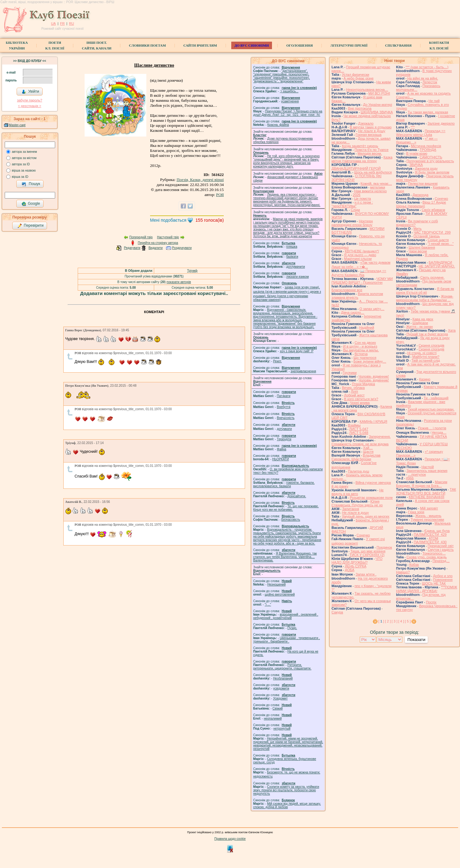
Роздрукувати (182, 248)
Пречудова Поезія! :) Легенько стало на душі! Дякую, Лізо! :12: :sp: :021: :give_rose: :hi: (288, 113)
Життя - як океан (419, 327)
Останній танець (426, 236)
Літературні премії (349, 45)
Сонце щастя (438, 240)
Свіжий (278, 708)
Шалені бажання (422, 247)
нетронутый (282, 728)
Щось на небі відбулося (373, 172)
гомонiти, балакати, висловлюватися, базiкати (284, 484)
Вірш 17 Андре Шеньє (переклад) (421, 204)
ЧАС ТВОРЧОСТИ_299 (432, 232)
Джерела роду (426, 168)
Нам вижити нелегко (370, 191)
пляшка (292, 247)
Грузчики (350, 373)
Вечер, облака (353, 388)
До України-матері (378, 105)
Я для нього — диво (360, 255)
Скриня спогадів (431, 345)
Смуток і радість (441, 550)
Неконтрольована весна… (367, 90)
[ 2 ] (388, 621)
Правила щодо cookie (230, 839)
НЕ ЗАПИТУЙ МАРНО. (437, 266)
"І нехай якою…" (441, 244)
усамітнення (290, 101)
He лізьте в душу (355, 513)
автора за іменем (24, 152)
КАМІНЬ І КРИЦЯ (374, 421)
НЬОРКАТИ (281, 459)
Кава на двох (423, 319)
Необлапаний (283, 678)
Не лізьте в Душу (372, 131)
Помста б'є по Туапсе (371, 150)
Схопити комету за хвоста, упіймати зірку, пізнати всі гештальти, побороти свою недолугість (286, 790)
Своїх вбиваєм (434, 210)
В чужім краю (417, 153)
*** (413, 127)
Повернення (443, 580)
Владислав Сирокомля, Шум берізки (356, 457)
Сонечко (363, 535)
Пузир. (292, 628)
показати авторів (179, 282)
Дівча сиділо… (353, 313)
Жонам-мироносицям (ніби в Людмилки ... (425, 298)
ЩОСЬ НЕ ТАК (434, 583)
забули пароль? (29, 100)
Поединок (384, 547)
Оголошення (300, 45)
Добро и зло (443, 576)
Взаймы (354, 425)
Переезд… (441, 561)
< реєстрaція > (29, 106)
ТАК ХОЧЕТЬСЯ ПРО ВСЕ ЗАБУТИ (426, 491)
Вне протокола (360, 108)
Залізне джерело (441, 123)
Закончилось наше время (427, 471)
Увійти (30, 92)
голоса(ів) (210, 220)
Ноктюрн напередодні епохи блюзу (352, 223)
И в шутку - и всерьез (360, 346)
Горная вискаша (369, 135)
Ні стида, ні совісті (422, 353)
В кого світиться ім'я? (361, 399)
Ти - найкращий (436, 398)
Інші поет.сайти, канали (97, 45)
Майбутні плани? (426, 357)
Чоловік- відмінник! (374, 376)
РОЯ (220, 195)
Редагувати (132, 248)
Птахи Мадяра (363, 384)
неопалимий (273, 718)
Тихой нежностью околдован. (431, 409)
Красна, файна (278, 125)
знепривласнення (303, 371)
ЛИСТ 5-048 (359, 433)
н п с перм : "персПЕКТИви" (352, 204)
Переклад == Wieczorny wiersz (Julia (421, 133)
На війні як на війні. (423, 78)
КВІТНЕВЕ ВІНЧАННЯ (426, 497)
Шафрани (420, 323)
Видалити (156, 248)
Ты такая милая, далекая (428, 112)
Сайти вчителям (200, 45)
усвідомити (281, 688)
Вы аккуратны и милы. (361, 350)
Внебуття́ (284, 407)
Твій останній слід (426, 360)
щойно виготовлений (280, 594)
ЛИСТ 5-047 (359, 429)
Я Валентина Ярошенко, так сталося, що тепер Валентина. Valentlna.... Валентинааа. (285, 557)
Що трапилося (365, 358)
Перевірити (30, 226)
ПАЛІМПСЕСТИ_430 (430, 542)
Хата (452, 330)
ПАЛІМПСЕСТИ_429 (430, 535)
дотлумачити (296, 267)
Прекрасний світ (441, 546)
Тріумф (192, 271)
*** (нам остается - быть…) (427, 67)
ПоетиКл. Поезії (55, 45)
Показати (416, 640)
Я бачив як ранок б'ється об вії (425, 291)
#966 (410, 478)
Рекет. (277, 361)
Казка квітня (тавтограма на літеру (362, 159)
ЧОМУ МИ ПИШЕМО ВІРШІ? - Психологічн (362, 281)
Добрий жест (354, 395)
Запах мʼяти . (366, 574)
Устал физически (355, 75)
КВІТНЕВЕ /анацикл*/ (362, 251)
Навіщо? (403, 572)
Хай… (368, 448)
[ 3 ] (395, 621)
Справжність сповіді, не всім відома (360, 444)
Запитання (351, 509)
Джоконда (420, 195)
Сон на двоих (365, 343)
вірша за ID (20, 177)
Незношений (277, 584)
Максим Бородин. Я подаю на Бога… (422, 484)
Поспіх (431, 602)
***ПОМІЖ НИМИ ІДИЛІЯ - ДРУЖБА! (427, 589)
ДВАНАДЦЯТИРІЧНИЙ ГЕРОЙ (356, 168)
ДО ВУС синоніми (251, 45)
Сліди (355, 210)
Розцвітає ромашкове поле (371, 498)
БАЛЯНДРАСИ (440, 262)
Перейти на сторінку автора (158, 243)
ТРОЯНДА (428, 150)
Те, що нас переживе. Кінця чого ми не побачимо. (286, 508)
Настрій (428, 467)
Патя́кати (284, 396)
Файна (282, 449)
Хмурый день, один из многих (366, 516)
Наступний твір (168, 237)
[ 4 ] (401, 621)
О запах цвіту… (372, 309)
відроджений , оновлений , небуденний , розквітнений (286, 616)
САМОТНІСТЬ (431, 157)
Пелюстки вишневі (423, 183)
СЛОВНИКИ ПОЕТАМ (148, 45)
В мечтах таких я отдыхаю (371, 127)
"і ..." (268, 604)
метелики (378, 187)
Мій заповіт (429, 508)
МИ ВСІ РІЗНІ (379, 93)
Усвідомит (280, 698)
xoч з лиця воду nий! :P (297, 351)
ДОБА (349, 570)
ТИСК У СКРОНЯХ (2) (367, 555)
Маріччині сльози (358, 259)
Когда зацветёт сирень (360, 146)
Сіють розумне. (432, 277)
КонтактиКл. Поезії (439, 45)
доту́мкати (285, 429)
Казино (425, 379)
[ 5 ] (408, 621)
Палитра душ (358, 471)
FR (63, 23)
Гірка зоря (416, 512)
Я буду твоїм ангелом (432, 172)
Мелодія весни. (370, 153)
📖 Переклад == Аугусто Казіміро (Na (359, 273)
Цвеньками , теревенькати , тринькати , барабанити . (287, 640)
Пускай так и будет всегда (427, 334)
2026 (357, 195)
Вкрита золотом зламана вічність (357, 296)
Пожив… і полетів (432, 428)
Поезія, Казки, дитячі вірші (200, 180)
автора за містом (24, 158)
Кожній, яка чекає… (376, 183)
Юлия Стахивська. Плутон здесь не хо (357, 503)
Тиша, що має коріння (368, 551)
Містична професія (426, 146)
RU (71, 23)
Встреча (361, 354)
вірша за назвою (24, 170)
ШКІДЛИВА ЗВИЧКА (377, 112)
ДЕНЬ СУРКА (355, 566)
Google (31, 204)
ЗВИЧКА (416, 165)
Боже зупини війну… (370, 361)
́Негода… (439, 432)
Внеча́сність (286, 418)
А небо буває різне (358, 78)
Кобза (414, 565)
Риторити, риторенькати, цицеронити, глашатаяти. (282, 667)
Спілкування (398, 45)
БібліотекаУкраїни (17, 45)
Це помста (362, 199)
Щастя (368, 452)
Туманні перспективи (428, 519)
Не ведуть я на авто (358, 492)
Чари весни (418, 251)
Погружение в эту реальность (430, 161)
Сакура (337, 612)
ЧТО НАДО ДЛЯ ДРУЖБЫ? (357, 561)
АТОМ (433, 538)
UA (53, 23)
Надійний (366, 328)
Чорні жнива (360, 403)
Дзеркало (366, 123)
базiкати (292, 257)
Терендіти (284, 439)
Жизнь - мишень (428, 516)
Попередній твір (141, 237)
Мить (417, 229)
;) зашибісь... (289, 91)
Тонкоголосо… (434, 553)
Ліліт (355, 391)
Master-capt (17, 125)
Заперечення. (380, 437)
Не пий (434, 101)
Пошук (31, 184)
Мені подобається (168, 220)
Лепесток (430, 82)
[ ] (381, 621)
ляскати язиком (298, 277)
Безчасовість (291, 520)
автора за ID (21, 164)
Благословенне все (347, 290)
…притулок (417, 474)
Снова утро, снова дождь (426, 557)
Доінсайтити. (297, 496)
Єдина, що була (437, 531)
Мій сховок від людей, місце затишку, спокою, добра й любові (287, 805)
